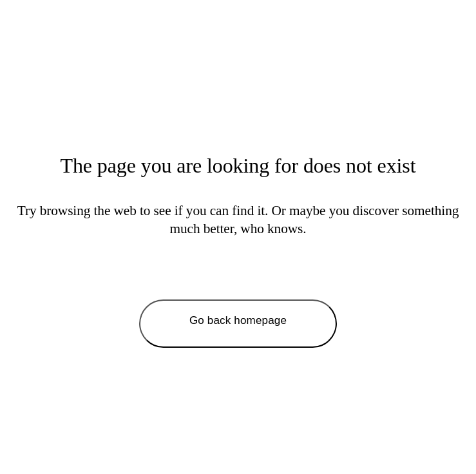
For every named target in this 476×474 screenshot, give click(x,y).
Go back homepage (238, 320)
